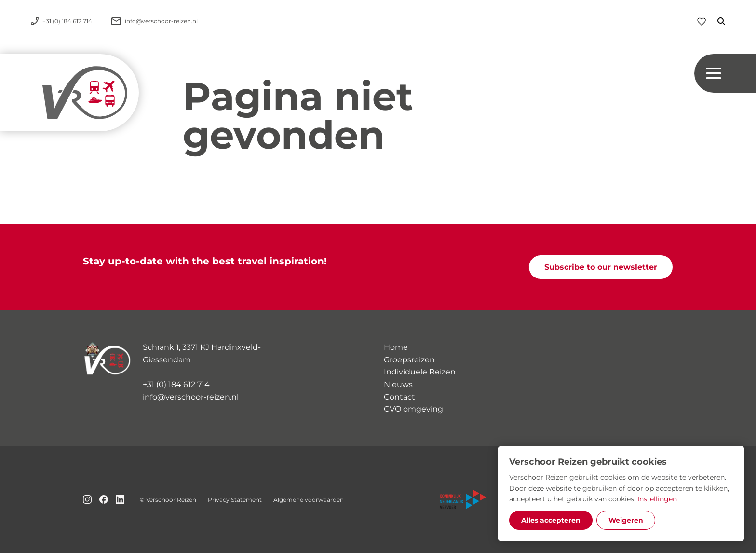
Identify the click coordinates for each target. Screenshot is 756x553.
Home (396, 347)
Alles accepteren (551, 520)
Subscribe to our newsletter (601, 267)
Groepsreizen (409, 360)
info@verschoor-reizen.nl (191, 397)
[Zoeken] (715, 21)
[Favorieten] (702, 21)
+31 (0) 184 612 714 (176, 384)
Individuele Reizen (420, 372)
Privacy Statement (235, 500)
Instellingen (657, 499)
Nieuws (398, 384)
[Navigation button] (725, 73)
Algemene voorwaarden (309, 500)
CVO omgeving (413, 409)
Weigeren (626, 520)
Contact (399, 397)
